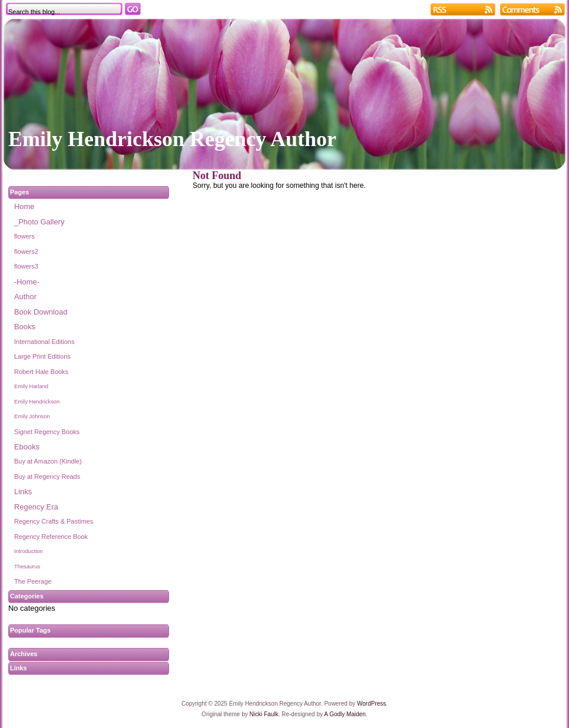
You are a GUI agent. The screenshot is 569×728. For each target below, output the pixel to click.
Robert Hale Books (41, 372)
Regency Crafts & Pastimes (54, 521)
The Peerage (33, 581)
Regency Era (36, 507)
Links (23, 492)
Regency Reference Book (51, 537)
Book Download (41, 312)
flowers (24, 236)
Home (24, 206)
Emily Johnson (32, 416)
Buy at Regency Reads (47, 476)
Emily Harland (31, 386)
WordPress (371, 704)
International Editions (44, 342)
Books (25, 327)
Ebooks (27, 447)
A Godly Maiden (345, 714)
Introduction (29, 551)
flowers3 (26, 266)
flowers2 (26, 252)
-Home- (27, 282)
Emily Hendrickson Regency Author (172, 139)
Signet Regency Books (47, 432)
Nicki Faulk (264, 714)
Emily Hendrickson (37, 402)
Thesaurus (27, 567)
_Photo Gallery (39, 222)
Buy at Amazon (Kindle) (48, 461)
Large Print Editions (42, 356)
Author (25, 297)
